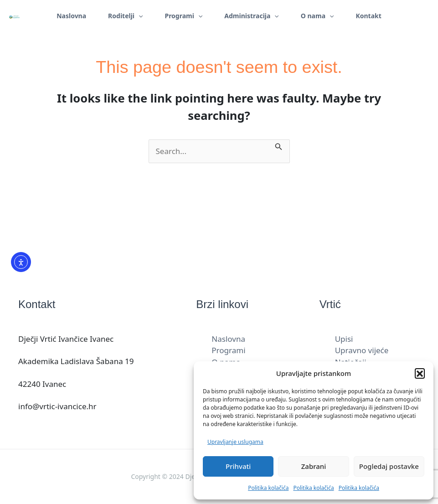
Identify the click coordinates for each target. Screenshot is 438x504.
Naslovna (71, 16)
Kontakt (368, 16)
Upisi (344, 339)
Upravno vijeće (362, 350)
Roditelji (125, 16)
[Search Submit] (279, 145)
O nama (317, 16)
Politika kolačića (268, 488)
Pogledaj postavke (389, 466)
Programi (183, 16)
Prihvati (238, 466)
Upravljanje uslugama (235, 442)
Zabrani (314, 466)
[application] (139, 16)
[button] (420, 373)
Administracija (251, 16)
